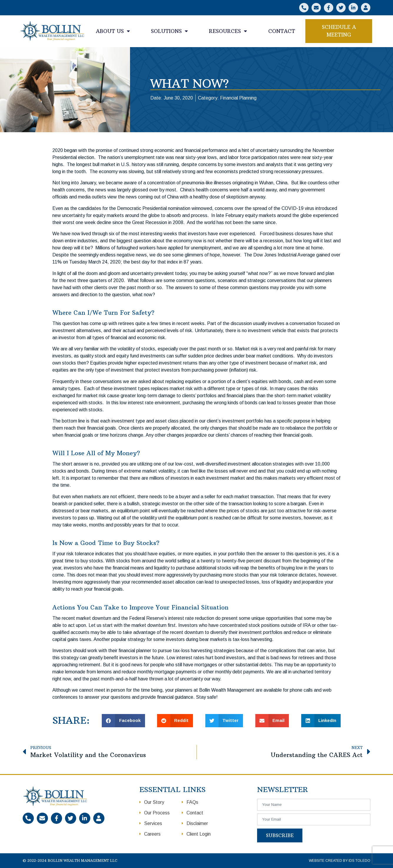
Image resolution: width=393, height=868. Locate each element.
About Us (113, 31)
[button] (339, 31)
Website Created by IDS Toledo (340, 861)
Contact (282, 31)
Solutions (169, 31)
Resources (228, 31)
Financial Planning (238, 98)
